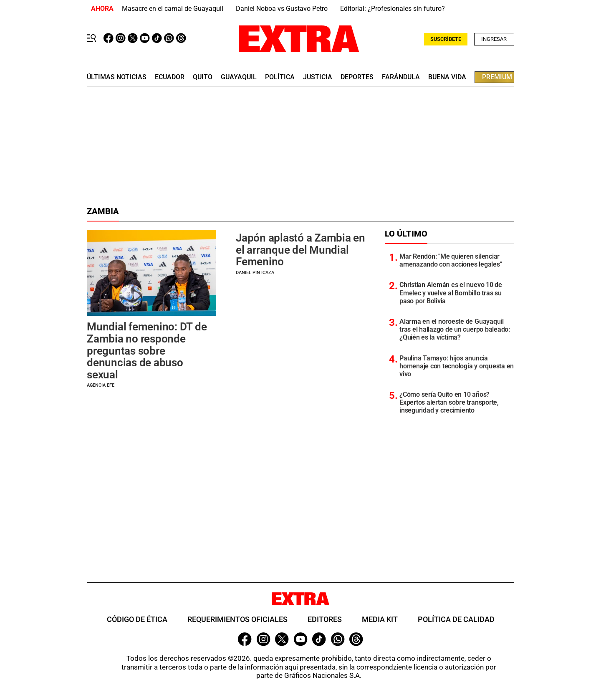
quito (203, 77)
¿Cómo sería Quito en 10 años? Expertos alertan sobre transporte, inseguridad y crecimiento (449, 402)
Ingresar (494, 39)
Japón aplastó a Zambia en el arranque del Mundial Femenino (300, 250)
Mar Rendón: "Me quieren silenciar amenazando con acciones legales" (451, 260)
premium (497, 77)
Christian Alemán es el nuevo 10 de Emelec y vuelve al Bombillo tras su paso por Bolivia (451, 293)
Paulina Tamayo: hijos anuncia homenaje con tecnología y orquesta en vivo (457, 366)
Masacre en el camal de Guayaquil (173, 9)
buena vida (447, 77)
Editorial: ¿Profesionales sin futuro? (393, 9)
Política (280, 77)
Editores (325, 619)
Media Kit (380, 619)
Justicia (318, 77)
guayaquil (239, 77)
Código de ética (137, 619)
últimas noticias (117, 77)
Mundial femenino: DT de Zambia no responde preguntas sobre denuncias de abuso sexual (147, 350)
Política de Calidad (456, 619)
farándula (401, 77)
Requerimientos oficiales (237, 619)
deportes (357, 77)
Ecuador (170, 77)
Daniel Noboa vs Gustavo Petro (282, 9)
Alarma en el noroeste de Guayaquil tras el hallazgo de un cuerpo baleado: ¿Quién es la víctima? (455, 329)
